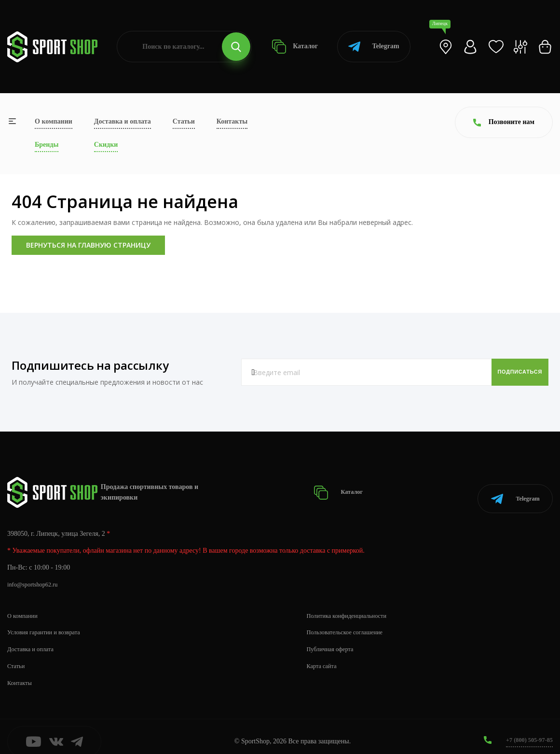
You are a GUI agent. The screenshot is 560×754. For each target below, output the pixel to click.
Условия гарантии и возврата (49, 622)
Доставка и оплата (123, 121)
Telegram (374, 47)
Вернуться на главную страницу (88, 245)
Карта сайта (324, 656)
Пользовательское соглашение (350, 622)
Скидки (106, 145)
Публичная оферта (333, 639)
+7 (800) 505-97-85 (526, 730)
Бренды (47, 145)
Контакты (232, 121)
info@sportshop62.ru (36, 574)
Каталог (295, 47)
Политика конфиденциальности (352, 605)
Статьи (184, 121)
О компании (54, 121)
